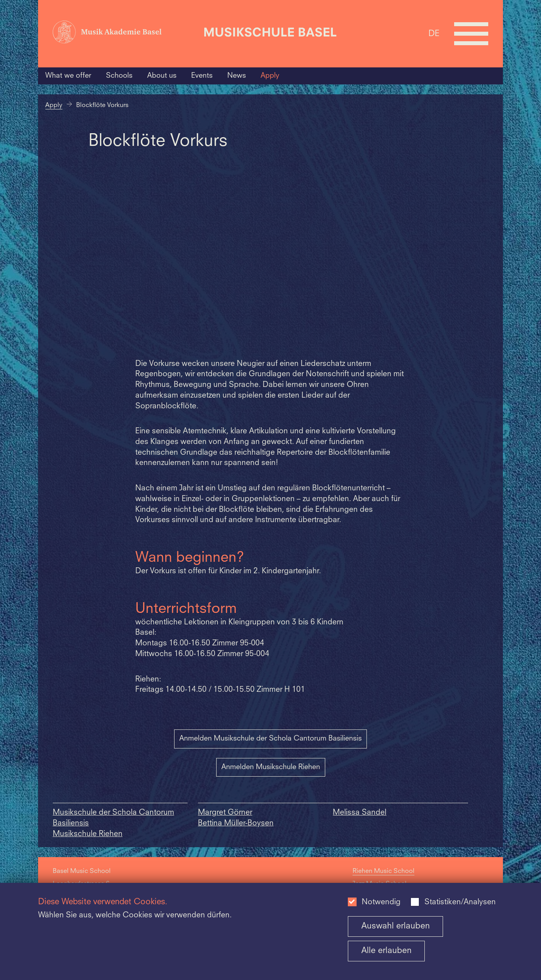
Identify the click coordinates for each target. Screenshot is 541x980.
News (237, 76)
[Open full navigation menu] (471, 34)
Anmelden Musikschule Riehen (271, 767)
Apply (270, 76)
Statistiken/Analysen (460, 902)
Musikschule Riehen (88, 834)
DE (434, 33)
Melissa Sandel (360, 813)
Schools (119, 76)
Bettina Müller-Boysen (236, 824)
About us (162, 76)
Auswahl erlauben (396, 926)
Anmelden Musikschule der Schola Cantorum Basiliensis (270, 739)
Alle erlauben (387, 951)
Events (202, 76)
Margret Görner (225, 813)
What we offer (68, 76)
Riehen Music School (384, 871)
